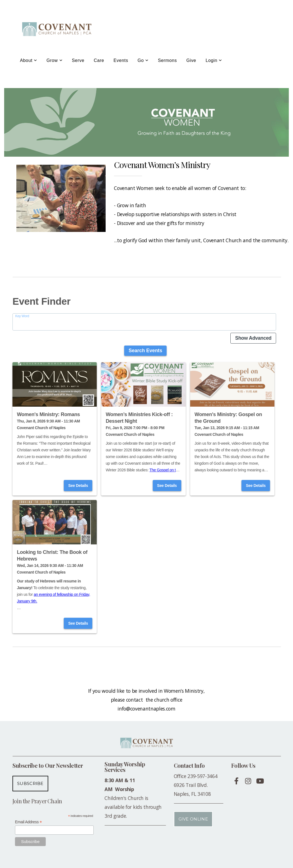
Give (191, 60)
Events (121, 60)
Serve (78, 60)
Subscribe (30, 783)
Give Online (193, 819)
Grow (55, 60)
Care (99, 60)
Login (214, 60)
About (29, 60)
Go (143, 60)
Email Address (28, 822)
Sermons (168, 60)
